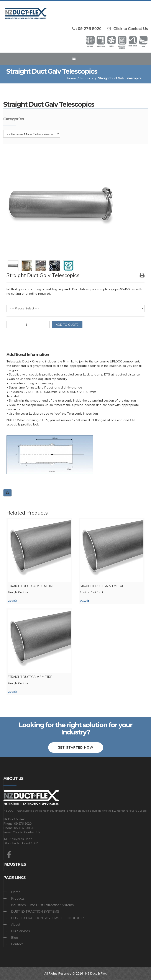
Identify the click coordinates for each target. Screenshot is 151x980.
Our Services (21, 931)
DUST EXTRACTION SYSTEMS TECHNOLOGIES (48, 918)
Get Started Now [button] (76, 747)
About (16, 924)
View (12, 601)
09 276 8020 (90, 29)
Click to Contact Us (131, 29)
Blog (15, 938)
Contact (17, 944)
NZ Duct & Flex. (96, 973)
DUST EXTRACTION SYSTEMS (35, 911)
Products (87, 78)
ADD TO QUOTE (67, 325)
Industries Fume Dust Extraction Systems (42, 905)
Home (71, 78)
